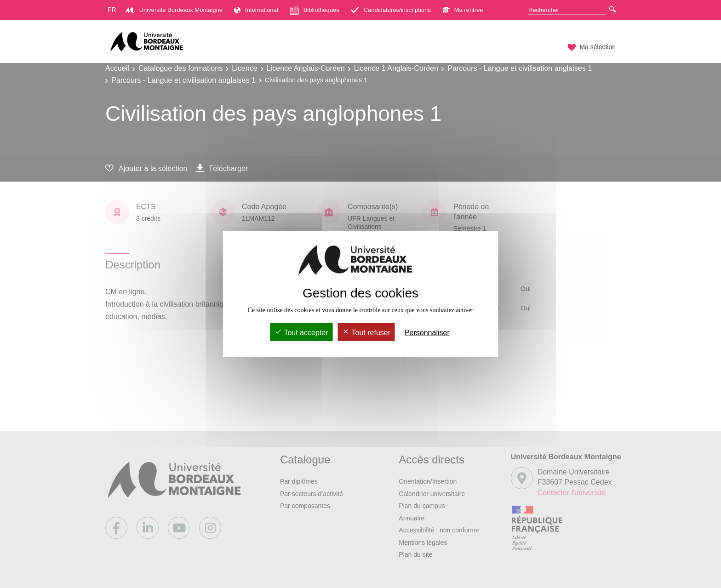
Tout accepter (301, 333)
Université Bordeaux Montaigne (174, 10)
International (256, 10)
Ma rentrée (463, 10)
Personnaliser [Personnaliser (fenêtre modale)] (427, 333)
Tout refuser (366, 333)
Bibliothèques (315, 10)
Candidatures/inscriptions (391, 10)
